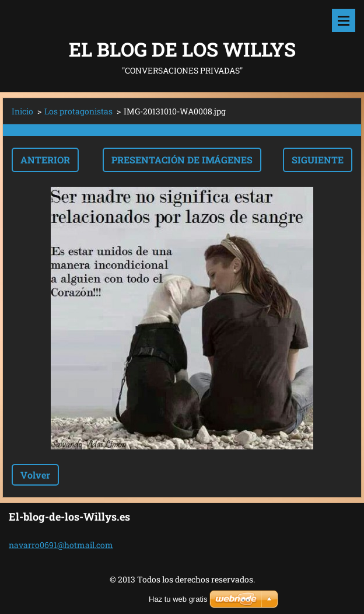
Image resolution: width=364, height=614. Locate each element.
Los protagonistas (78, 111)
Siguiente (318, 160)
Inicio (22, 111)
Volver (35, 475)
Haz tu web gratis (178, 599)
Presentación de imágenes (182, 160)
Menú (344, 20)
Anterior (45, 160)
